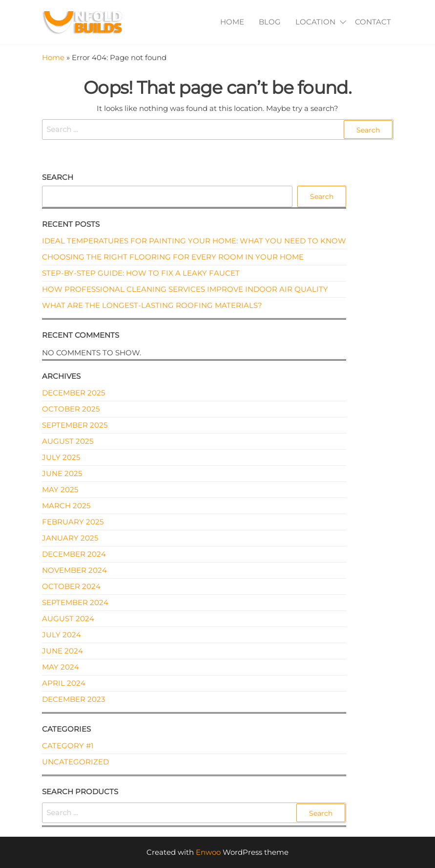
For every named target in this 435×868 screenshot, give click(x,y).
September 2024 (75, 602)
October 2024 (71, 586)
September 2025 (75, 425)
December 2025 (73, 393)
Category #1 (68, 746)
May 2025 (60, 489)
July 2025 (61, 457)
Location (315, 22)
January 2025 (70, 538)
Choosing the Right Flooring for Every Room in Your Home (173, 257)
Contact (373, 22)
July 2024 (62, 635)
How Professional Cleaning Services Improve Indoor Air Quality (185, 289)
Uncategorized (75, 762)
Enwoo (208, 852)
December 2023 (73, 699)
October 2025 (71, 409)
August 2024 (68, 618)
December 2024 (74, 554)
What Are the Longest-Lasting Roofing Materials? (152, 305)
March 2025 (66, 506)
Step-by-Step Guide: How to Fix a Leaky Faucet (141, 273)
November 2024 (74, 570)
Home (232, 22)
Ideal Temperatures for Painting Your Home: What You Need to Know (194, 241)
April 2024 (64, 683)
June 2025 (62, 473)
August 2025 (68, 441)
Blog (270, 22)
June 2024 (62, 651)
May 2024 (61, 667)
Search (58, 177)
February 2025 (73, 522)
